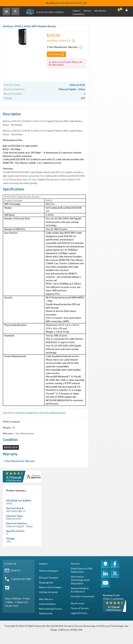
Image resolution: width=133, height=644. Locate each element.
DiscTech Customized (82, 596)
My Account (77, 603)
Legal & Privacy (79, 613)
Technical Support (49, 571)
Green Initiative (47, 604)
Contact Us (10, 564)
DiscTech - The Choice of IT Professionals (30, 12)
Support (76, 11)
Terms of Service (80, 608)
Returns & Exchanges (50, 587)
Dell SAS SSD (62, 3)
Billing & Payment (49, 578)
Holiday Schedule (48, 592)
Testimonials (46, 613)
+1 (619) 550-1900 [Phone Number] (45, 12)
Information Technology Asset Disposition (80, 580)
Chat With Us (79, 14)
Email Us (16, 570)
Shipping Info (46, 582)
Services (87, 11)
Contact (59, 12)
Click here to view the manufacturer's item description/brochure (34, 413)
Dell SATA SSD (80, 3)
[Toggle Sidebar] (6, 11)
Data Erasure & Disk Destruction (82, 570)
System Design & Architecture (80, 590)
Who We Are (100, 11)
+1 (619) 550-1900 (21, 579)
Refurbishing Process (50, 609)
